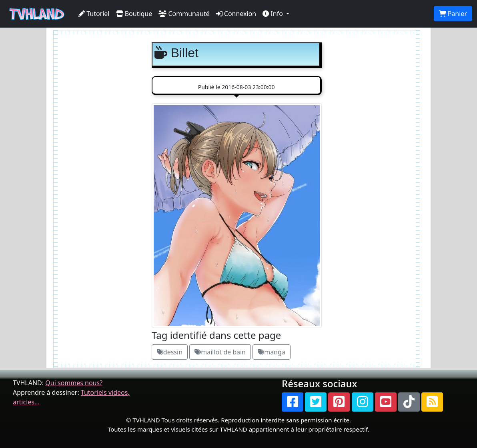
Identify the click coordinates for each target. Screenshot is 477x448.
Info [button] (274, 14)
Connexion (236, 14)
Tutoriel (94, 14)
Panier (453, 14)
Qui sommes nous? (74, 383)
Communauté (184, 14)
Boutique (134, 14)
